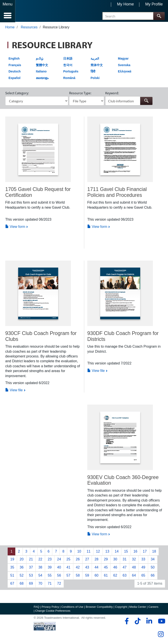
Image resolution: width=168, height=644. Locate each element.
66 (153, 576)
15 (126, 552)
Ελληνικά (125, 72)
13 (107, 552)
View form (15, 227)
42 (78, 568)
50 (153, 568)
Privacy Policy (50, 607)
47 (125, 568)
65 (143, 576)
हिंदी (93, 72)
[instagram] (161, 635)
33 (143, 560)
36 (22, 568)
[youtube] (161, 622)
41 (68, 568)
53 (31, 576)
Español (14, 78)
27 (87, 560)
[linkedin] (149, 622)
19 (12, 560)
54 (40, 576)
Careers (153, 607)
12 (98, 552)
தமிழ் (40, 59)
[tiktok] (137, 622)
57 (68, 576)
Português (71, 72)
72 (59, 584)
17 (145, 552)
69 (31, 584)
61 (106, 576)
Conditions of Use (72, 607)
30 (115, 560)
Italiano (41, 72)
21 (31, 560)
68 (22, 584)
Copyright (121, 607)
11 (89, 552)
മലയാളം (42, 78)
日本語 (68, 59)
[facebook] (126, 622)
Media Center (138, 607)
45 (106, 568)
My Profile (154, 4)
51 (12, 576)
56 (59, 576)
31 (125, 560)
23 (50, 560)
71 (50, 584)
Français (15, 65)
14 (117, 552)
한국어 (68, 65)
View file (14, 391)
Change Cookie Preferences (53, 611)
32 (134, 560)
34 (153, 560)
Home (10, 28)
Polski (95, 78)
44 (96, 568)
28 (96, 560)
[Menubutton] (8, 11)
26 (78, 560)
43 (87, 568)
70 (40, 584)
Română (69, 78)
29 (106, 560)
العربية (95, 59)
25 (68, 560)
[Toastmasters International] (28, 11)
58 (78, 576)
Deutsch (15, 72)
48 (134, 568)
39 (50, 568)
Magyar (123, 59)
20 (22, 560)
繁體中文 (42, 65)
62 (115, 576)
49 (143, 568)
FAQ (37, 607)
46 (115, 568)
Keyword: (112, 93)
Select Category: (17, 93)
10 (79, 552)
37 (31, 568)
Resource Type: (80, 93)
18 (154, 552)
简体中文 (97, 65)
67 (12, 584)
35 (12, 568)
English (14, 59)
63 (125, 576)
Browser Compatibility (99, 607)
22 (40, 560)
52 (22, 576)
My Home (125, 4)
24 (59, 560)
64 (134, 576)
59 (87, 576)
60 (96, 576)
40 (59, 568)
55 (50, 576)
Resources (29, 28)
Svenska (124, 65)
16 (135, 552)
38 (40, 568)
